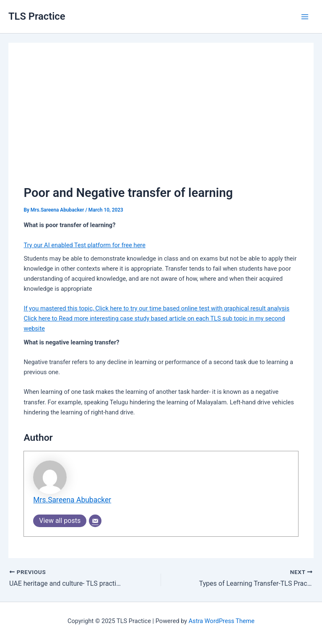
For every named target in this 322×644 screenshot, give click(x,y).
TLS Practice (37, 16)
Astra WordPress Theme (222, 621)
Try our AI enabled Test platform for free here (84, 245)
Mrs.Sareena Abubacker (72, 500)
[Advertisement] (161, 121)
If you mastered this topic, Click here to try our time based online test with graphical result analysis (156, 308)
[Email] (95, 521)
